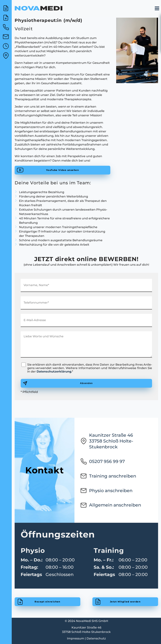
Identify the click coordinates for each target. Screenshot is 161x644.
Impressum (76, 638)
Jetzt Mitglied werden (125, 602)
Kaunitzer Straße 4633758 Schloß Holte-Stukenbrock (107, 441)
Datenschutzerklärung (54, 372)
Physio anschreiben (106, 491)
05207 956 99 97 (103, 461)
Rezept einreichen (47, 602)
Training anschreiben (108, 476)
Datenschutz (96, 638)
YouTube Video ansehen (62, 170)
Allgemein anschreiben (111, 505)
